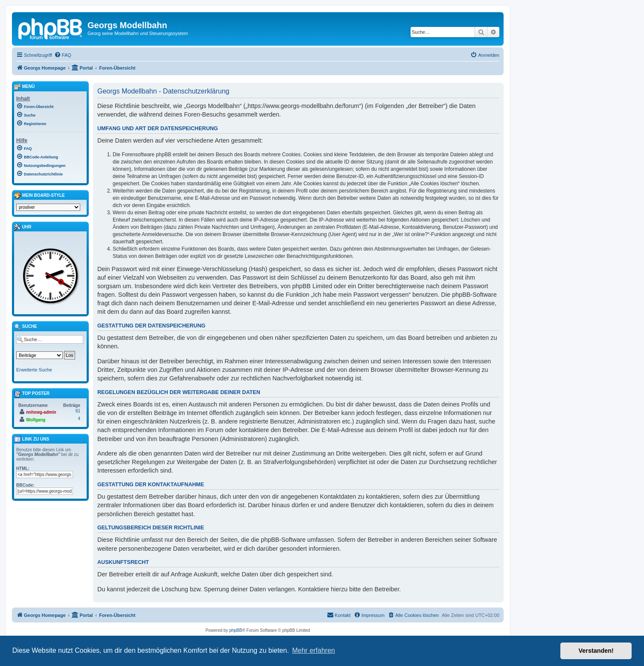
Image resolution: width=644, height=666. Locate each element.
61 (78, 411)
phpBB (236, 630)
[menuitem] (63, 55)
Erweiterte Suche (34, 370)
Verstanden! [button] (596, 651)
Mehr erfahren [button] (313, 650)
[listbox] (48, 207)
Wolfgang (36, 420)
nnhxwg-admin (41, 412)
